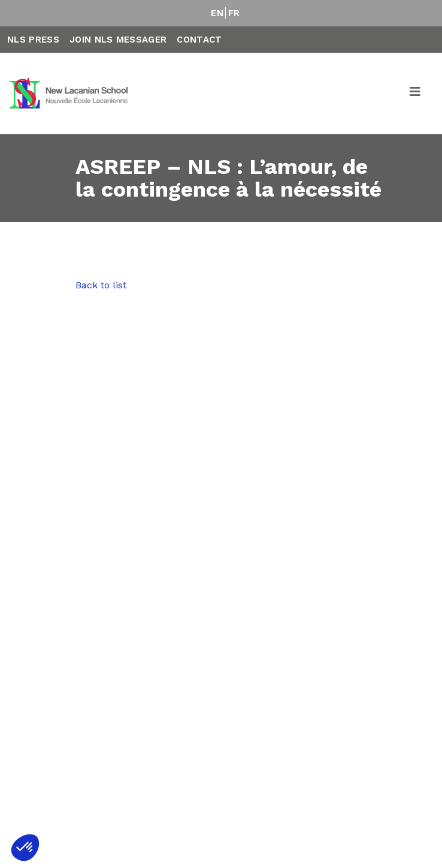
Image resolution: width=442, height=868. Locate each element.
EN (217, 13)
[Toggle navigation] (416, 94)
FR (234, 13)
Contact (199, 40)
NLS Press (33, 40)
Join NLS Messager (118, 40)
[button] (25, 848)
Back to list (101, 285)
